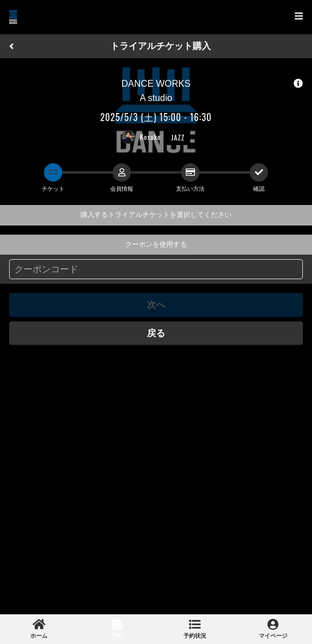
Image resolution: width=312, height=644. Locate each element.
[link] (39, 629)
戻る (156, 333)
